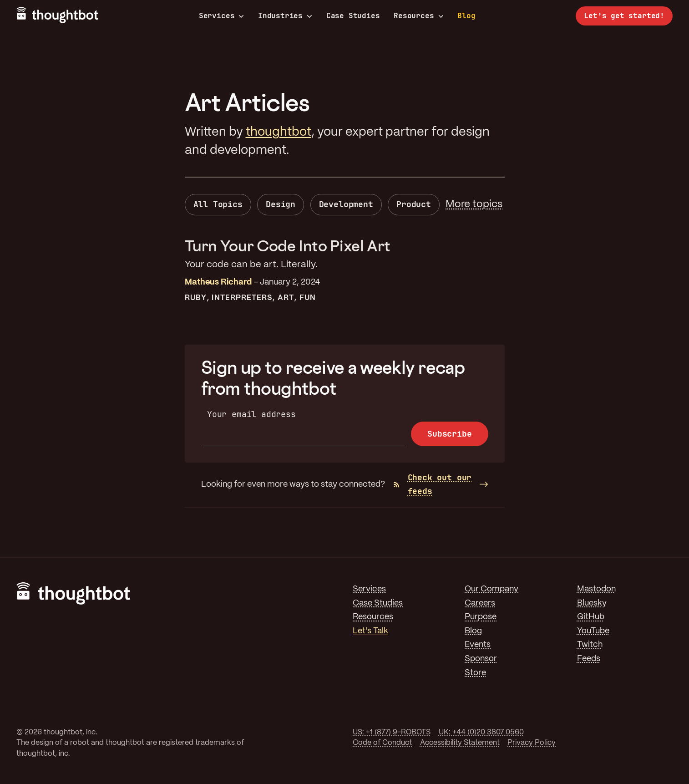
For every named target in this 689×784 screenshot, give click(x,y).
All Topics (218, 204)
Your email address (251, 414)
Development (346, 204)
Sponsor (481, 659)
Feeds (589, 659)
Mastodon (596, 589)
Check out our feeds (433, 484)
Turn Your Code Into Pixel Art (288, 246)
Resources (418, 16)
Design (281, 204)
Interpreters (242, 298)
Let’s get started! (624, 16)
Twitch (590, 645)
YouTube (593, 631)
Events (478, 645)
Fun (308, 298)
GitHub (591, 617)
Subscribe (449, 434)
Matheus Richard (218, 282)
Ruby (196, 298)
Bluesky (592, 603)
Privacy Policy (532, 743)
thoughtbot (279, 132)
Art (286, 298)
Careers (480, 603)
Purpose (481, 617)
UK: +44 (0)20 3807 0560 (481, 732)
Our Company (491, 589)
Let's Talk (370, 631)
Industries (285, 16)
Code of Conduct (382, 743)
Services (222, 16)
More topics (474, 204)
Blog (466, 16)
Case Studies (353, 16)
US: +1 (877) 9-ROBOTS (392, 732)
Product (414, 204)
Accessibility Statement (460, 743)
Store (475, 673)
